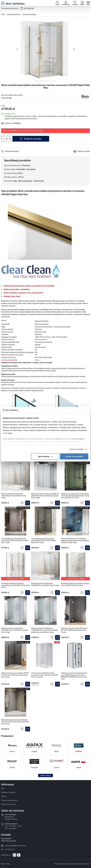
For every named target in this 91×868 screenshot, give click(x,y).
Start (3, 14)
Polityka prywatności (8, 804)
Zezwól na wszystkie (74, 456)
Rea (10, 98)
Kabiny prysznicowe (14, 14)
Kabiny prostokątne (30, 14)
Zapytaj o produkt (84, 151)
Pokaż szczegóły (77, 449)
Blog (3, 788)
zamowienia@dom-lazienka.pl (15, 846)
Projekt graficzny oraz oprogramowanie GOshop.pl (72, 864)
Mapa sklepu (6, 864)
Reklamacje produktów (9, 800)
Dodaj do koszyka (33, 139)
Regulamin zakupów (8, 792)
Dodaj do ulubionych (12, 151)
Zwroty (4, 796)
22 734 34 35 (10, 849)
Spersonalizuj (45, 456)
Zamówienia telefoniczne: (17, 9)
